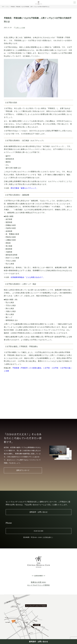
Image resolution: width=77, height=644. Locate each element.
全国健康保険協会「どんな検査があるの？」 (28, 277)
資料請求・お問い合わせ (38, 642)
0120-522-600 (38, 531)
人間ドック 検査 (20, 28)
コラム (7, 7)
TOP (3, 7)
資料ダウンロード (23, 470)
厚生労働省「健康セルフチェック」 (24, 188)
